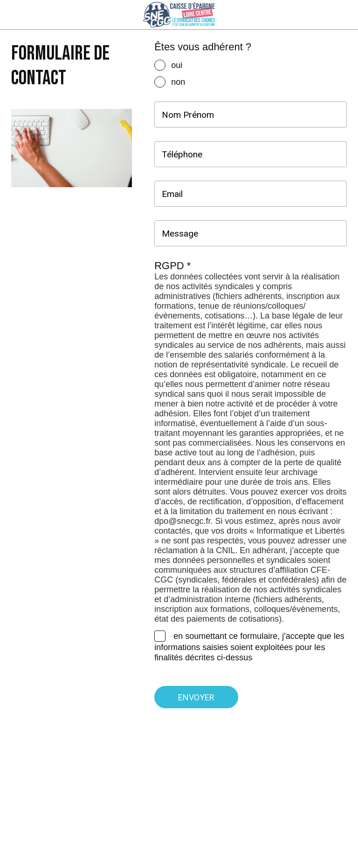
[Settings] (343, 15)
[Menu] (15, 15)
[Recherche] (319, 15)
